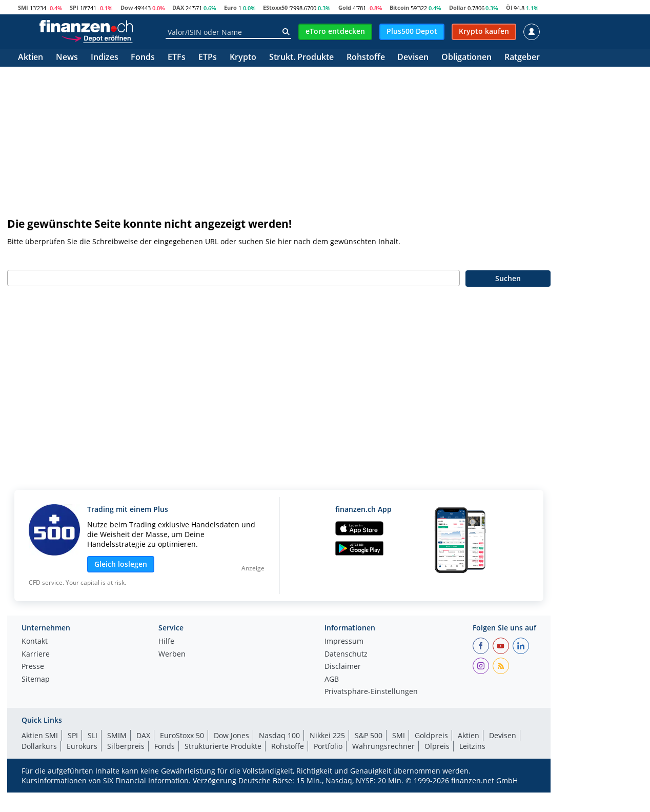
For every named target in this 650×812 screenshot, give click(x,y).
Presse (33, 667)
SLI (93, 735)
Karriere (36, 655)
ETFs (177, 58)
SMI (23, 7)
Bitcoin (399, 7)
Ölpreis (437, 746)
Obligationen (466, 58)
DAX (178, 7)
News (67, 58)
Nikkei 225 (327, 735)
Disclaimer (343, 667)
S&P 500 (369, 735)
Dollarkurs (39, 746)
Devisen (413, 58)
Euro (230, 7)
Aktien (31, 58)
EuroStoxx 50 (182, 735)
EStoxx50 (275, 7)
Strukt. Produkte (301, 58)
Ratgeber (522, 58)
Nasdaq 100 (279, 735)
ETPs (208, 58)
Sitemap (36, 680)
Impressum (344, 642)
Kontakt (35, 642)
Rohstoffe (366, 58)
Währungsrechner (383, 746)
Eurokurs (82, 746)
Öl (509, 7)
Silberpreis (126, 746)
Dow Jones (231, 735)
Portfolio (328, 746)
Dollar (458, 7)
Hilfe (166, 642)
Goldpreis (431, 735)
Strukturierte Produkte (223, 746)
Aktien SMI (40, 735)
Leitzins (472, 746)
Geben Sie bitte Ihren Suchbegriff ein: (73, 259)
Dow (127, 7)
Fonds (143, 58)
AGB (332, 680)
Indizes (105, 58)
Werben (172, 655)
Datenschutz (346, 655)
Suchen (508, 278)
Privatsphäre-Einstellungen (371, 692)
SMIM (117, 735)
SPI (74, 7)
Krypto (243, 58)
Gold (345, 7)
